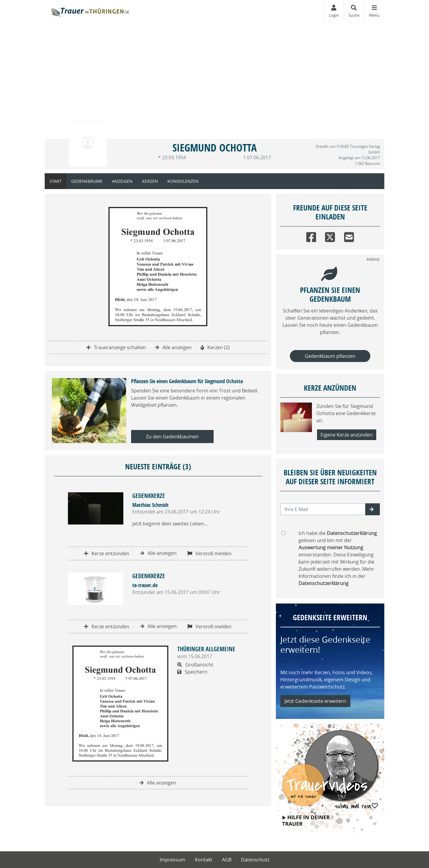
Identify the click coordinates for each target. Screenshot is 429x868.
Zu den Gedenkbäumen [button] (172, 437)
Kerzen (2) (215, 347)
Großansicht (195, 665)
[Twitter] (330, 236)
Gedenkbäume (87, 181)
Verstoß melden (209, 553)
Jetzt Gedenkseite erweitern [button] (315, 701)
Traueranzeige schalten (116, 347)
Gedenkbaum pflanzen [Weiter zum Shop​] (330, 356)
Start (56, 181)
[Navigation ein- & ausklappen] (374, 10)
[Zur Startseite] (90, 10)
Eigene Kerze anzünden (347, 435)
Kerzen (150, 181)
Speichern (192, 672)
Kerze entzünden (107, 553)
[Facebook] (311, 236)
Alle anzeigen (173, 347)
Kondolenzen (183, 181)
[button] (373, 509)
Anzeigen (122, 181)
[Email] (349, 236)
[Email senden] (323, 509)
